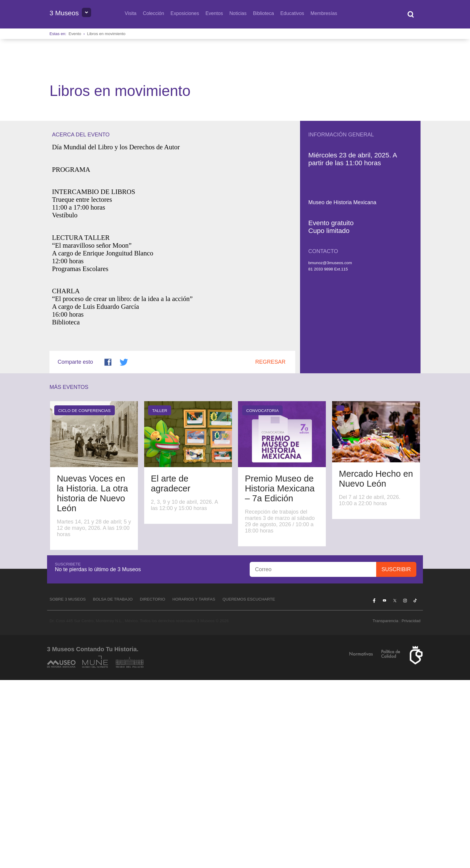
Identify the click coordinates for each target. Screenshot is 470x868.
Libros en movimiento (106, 34)
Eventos (214, 13)
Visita (131, 13)
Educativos (292, 13)
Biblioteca (263, 13)
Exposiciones (185, 13)
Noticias (238, 13)
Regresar (271, 550)
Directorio (153, 787)
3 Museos (64, 13)
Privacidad (411, 809)
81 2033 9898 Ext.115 (328, 457)
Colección (154, 13)
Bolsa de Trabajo (113, 787)
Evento (75, 34)
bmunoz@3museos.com (330, 451)
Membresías (324, 13)
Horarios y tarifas (194, 787)
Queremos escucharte (249, 787)
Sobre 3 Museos (68, 787)
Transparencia (385, 809)
